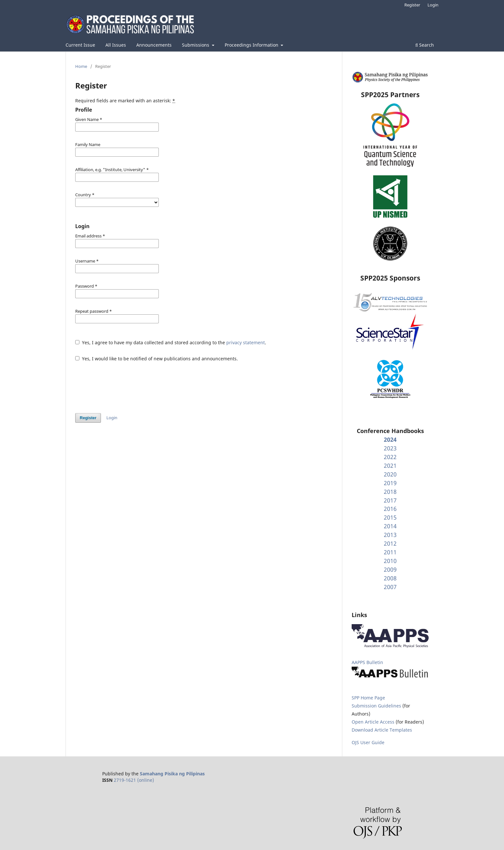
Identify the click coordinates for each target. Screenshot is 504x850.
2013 (390, 535)
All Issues (116, 45)
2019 (390, 483)
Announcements (154, 45)
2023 (390, 448)
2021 (390, 466)
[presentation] (124, 384)
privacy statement (246, 342)
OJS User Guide (368, 742)
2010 (390, 561)
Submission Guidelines (377, 706)
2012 (390, 543)
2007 (390, 587)
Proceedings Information (252, 45)
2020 (390, 474)
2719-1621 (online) (134, 780)
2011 (390, 552)
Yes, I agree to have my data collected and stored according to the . (171, 342)
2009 (390, 569)
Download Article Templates (382, 730)
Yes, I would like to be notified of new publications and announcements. (157, 359)
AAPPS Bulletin (367, 662)
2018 (390, 492)
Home (81, 66)
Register (412, 5)
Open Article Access (373, 722)
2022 (390, 457)
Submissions (196, 45)
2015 (390, 517)
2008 (390, 578)
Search (425, 45)
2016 (390, 509)
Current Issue (80, 45)
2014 (390, 526)
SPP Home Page (368, 698)
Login (433, 5)
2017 (390, 500)
